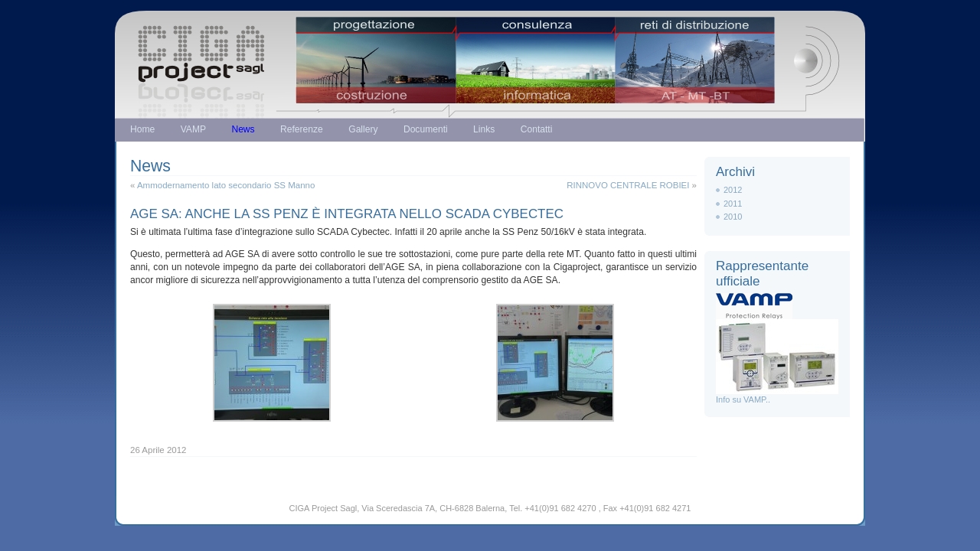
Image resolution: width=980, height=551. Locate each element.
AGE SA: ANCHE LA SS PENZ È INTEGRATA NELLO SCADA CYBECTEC (347, 214)
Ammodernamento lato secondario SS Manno (226, 185)
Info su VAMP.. (777, 395)
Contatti (537, 129)
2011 (733, 204)
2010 (733, 217)
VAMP (193, 129)
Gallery (363, 129)
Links (484, 129)
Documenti (426, 129)
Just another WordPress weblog (490, 52)
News (243, 129)
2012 (733, 190)
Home (142, 129)
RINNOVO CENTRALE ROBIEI (628, 185)
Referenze (302, 129)
